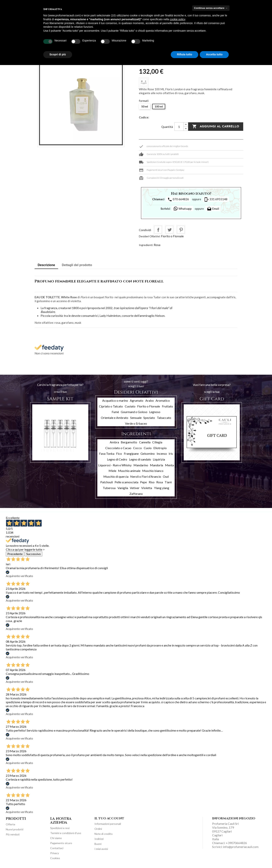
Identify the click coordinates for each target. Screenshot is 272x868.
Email (213, 209)
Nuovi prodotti (15, 829)
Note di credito (104, 834)
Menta (169, 465)
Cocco (137, 448)
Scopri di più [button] (58, 54)
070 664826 (178, 199)
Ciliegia (157, 442)
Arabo (150, 400)
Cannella (145, 442)
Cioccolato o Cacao (118, 448)
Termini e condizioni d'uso (66, 833)
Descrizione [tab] (46, 265)
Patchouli (107, 482)
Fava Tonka (107, 453)
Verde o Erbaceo (136, 423)
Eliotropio (160, 448)
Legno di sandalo (140, 459)
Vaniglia (123, 488)
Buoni (98, 844)
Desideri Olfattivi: (150, 236)
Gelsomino (148, 453)
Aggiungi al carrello (216, 127)
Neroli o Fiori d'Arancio (146, 476)
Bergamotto (129, 442)
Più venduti (13, 834)
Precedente (15, 554)
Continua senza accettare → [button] (211, 8)
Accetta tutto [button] (214, 54)
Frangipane (131, 453)
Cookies (55, 858)
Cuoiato (130, 406)
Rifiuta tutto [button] (185, 54)
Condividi (158, 230)
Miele (112, 471)
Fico (119, 453)
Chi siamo (56, 838)
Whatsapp (182, 209)
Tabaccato (164, 418)
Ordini (98, 829)
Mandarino (141, 465)
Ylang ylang (162, 488)
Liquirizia (159, 459)
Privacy (55, 853)
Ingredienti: (146, 245)
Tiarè (168, 482)
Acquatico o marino (115, 400)
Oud (166, 476)
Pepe (143, 482)
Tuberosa (109, 488)
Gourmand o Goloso (134, 412)
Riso (152, 482)
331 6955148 (216, 199)
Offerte (11, 824)
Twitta (169, 230)
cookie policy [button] (177, 19)
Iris (171, 453)
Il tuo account (109, 818)
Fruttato (167, 406)
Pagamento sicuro (61, 843)
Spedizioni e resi (60, 828)
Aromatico (163, 400)
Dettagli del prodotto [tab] (77, 265)
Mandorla (156, 465)
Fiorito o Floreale (172, 236)
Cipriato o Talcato (111, 406)
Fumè (115, 412)
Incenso (162, 453)
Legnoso (155, 412)
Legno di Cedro (117, 459)
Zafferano (136, 494)
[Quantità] (179, 127)
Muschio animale (129, 471)
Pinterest (181, 230)
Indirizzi (99, 839)
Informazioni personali (108, 824)
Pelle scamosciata (126, 482)
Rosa (157, 245)
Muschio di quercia (116, 476)
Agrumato (137, 400)
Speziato (149, 418)
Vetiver (135, 488)
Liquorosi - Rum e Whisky (115, 465)
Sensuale (136, 418)
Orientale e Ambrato (115, 418)
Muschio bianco (153, 471)
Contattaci (57, 848)
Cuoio (148, 448)
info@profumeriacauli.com (241, 847)
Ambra (114, 442)
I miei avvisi (101, 849)
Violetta (147, 488)
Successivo (34, 554)
